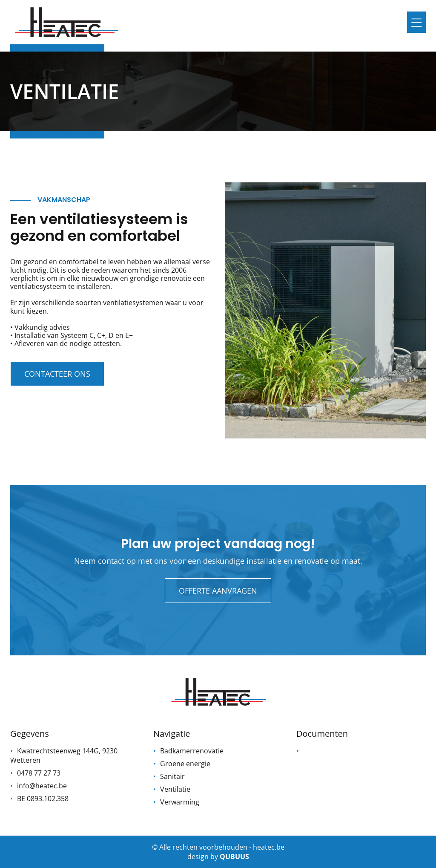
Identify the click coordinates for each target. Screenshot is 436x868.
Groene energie (185, 764)
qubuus (234, 856)
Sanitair (172, 776)
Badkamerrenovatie (192, 751)
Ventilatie (175, 789)
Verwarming (180, 802)
